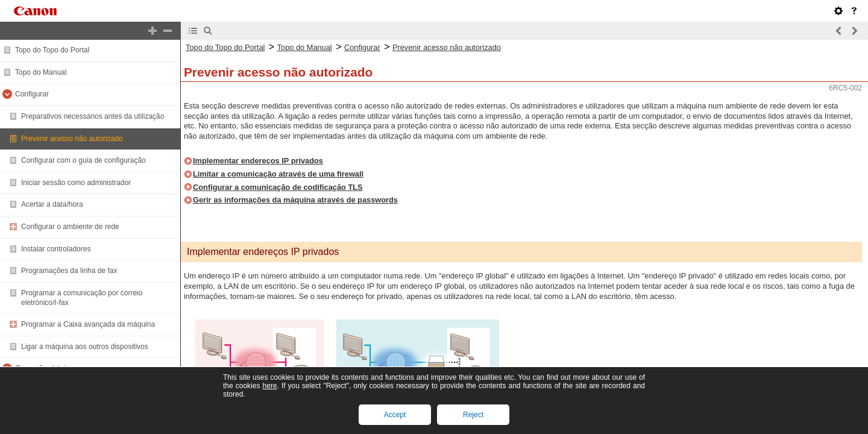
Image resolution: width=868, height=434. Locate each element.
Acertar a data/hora (52, 204)
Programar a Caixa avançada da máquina (88, 324)
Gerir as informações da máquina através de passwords (295, 200)
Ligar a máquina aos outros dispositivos (85, 347)
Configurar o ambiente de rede (70, 227)
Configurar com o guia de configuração (83, 160)
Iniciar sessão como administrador (76, 183)
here (269, 386)
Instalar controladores (56, 249)
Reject (473, 415)
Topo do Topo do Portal (52, 50)
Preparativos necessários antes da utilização (93, 116)
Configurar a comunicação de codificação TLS (278, 187)
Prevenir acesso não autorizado (72, 139)
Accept (395, 415)
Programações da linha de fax (69, 271)
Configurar (32, 94)
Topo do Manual (41, 72)
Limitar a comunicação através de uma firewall (278, 174)
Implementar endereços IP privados (258, 161)
